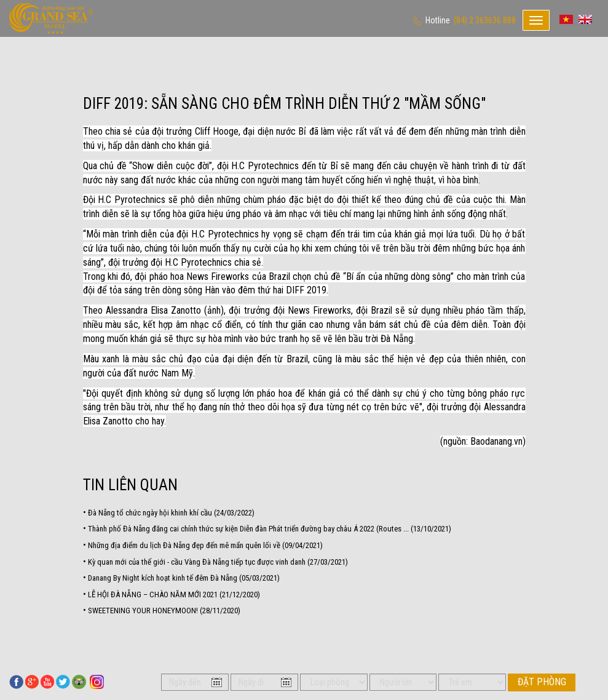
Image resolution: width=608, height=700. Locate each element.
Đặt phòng (542, 682)
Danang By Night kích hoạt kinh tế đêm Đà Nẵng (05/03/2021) (184, 578)
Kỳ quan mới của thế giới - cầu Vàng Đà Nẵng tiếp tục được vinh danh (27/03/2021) (218, 562)
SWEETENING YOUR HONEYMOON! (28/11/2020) (164, 611)
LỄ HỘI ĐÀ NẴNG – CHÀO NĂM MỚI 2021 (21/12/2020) (174, 595)
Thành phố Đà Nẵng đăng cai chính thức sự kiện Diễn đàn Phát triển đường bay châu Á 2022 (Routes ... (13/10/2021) (270, 529)
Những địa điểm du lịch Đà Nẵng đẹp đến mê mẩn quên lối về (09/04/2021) (205, 545)
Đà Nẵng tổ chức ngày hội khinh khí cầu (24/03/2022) (171, 513)
